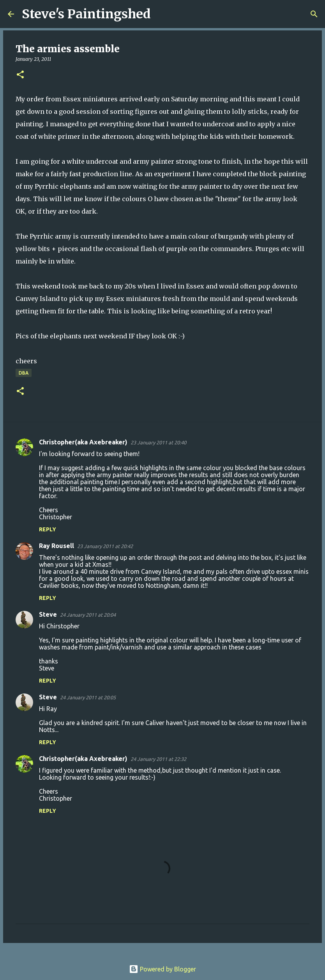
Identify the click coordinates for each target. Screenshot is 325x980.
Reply (48, 529)
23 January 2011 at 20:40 (158, 442)
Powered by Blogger (162, 969)
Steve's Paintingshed (86, 14)
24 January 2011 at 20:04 (88, 615)
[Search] (162, 14)
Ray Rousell (57, 546)
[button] (20, 75)
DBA (24, 373)
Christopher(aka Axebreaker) (83, 442)
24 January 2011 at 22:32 (158, 759)
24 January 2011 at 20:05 (88, 697)
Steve (48, 614)
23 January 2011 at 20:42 (105, 546)
